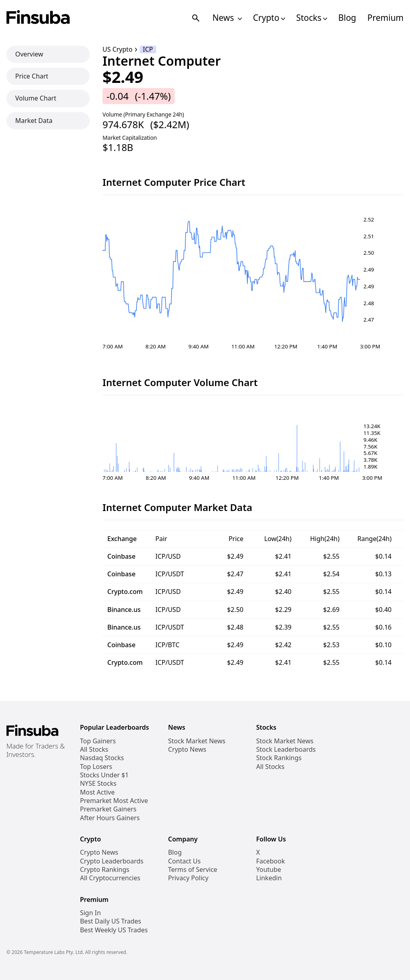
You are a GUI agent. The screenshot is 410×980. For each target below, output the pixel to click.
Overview (29, 54)
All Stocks (94, 750)
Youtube (269, 870)
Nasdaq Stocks (102, 758)
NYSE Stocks (98, 784)
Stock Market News (197, 741)
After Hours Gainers (110, 818)
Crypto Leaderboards (112, 861)
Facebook (271, 861)
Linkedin (269, 878)
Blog (347, 18)
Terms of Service (193, 870)
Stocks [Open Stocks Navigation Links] (312, 18)
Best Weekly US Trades (114, 930)
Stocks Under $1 (105, 775)
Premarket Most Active (114, 801)
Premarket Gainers (108, 809)
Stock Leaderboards (286, 750)
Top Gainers (98, 741)
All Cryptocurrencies (110, 878)
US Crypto (118, 49)
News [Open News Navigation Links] (227, 18)
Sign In (90, 913)
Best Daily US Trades (111, 921)
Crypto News (187, 750)
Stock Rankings (279, 758)
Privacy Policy (188, 878)
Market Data (34, 121)
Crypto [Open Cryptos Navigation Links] (269, 18)
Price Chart (32, 76)
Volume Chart (36, 98)
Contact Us (184, 861)
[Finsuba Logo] (38, 18)
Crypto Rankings (105, 870)
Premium (386, 18)
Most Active (97, 792)
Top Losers (96, 767)
